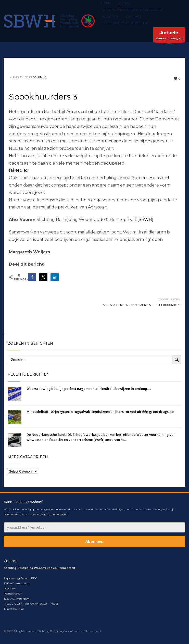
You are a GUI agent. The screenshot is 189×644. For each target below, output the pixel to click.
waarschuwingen (169, 36)
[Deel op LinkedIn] (55, 277)
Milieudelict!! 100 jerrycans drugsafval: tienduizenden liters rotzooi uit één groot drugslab (100, 412)
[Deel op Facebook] (32, 277)
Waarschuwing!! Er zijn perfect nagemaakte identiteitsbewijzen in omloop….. (89, 389)
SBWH (145, 220)
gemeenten (125, 305)
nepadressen (145, 305)
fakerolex (19, 170)
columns (39, 77)
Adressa (109, 305)
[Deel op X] (43, 277)
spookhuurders (168, 305)
